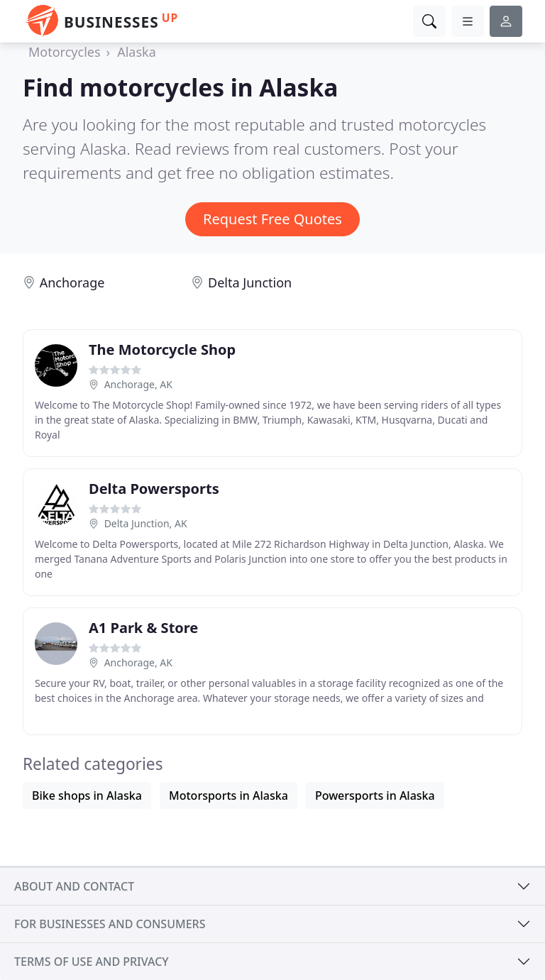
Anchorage (72, 282)
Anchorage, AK (138, 384)
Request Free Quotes (272, 219)
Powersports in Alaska (375, 795)
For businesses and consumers (110, 924)
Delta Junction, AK (146, 523)
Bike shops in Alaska (87, 795)
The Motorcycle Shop (162, 349)
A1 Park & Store (143, 628)
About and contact (74, 886)
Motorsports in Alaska (229, 795)
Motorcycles (65, 52)
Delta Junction (250, 282)
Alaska (137, 52)
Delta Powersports (154, 489)
